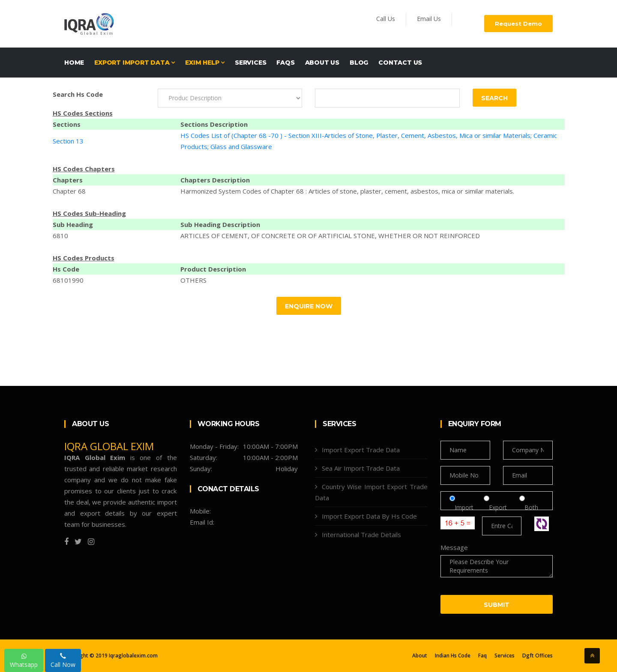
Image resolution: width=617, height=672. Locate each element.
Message (454, 547)
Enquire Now (309, 306)
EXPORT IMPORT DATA (135, 63)
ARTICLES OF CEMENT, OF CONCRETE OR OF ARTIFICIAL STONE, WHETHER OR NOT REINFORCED (330, 236)
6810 (60, 236)
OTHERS (193, 280)
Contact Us (400, 63)
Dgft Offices (538, 656)
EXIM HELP (205, 63)
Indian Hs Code (453, 656)
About (420, 656)
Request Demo (518, 24)
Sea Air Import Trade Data (361, 468)
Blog (359, 63)
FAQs (285, 63)
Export (499, 507)
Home (74, 63)
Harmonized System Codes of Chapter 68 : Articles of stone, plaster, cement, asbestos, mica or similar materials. (347, 191)
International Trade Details (361, 535)
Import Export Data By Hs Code (369, 516)
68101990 (68, 280)
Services (250, 63)
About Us (322, 63)
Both (529, 507)
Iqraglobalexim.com (133, 656)
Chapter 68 (69, 191)
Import (464, 507)
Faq (482, 656)
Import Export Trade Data (361, 450)
